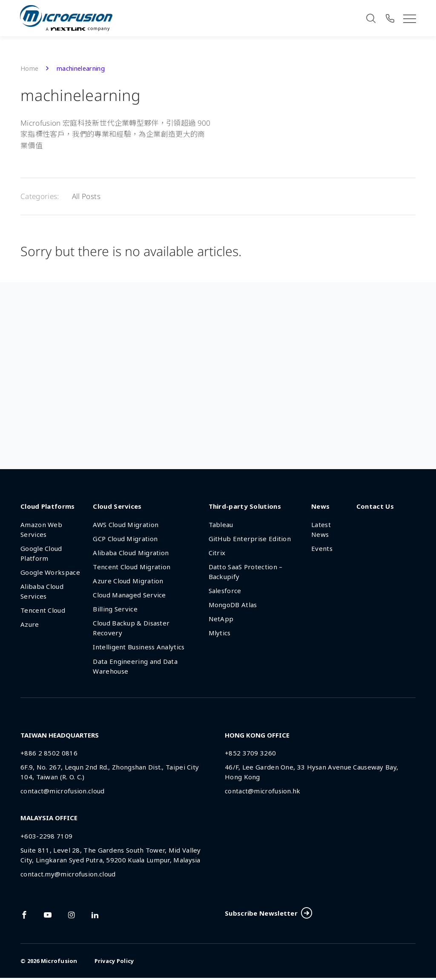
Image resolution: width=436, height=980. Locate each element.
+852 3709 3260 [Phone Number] (250, 753)
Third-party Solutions (245, 507)
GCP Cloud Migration (125, 539)
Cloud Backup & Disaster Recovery (131, 628)
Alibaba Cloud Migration (131, 553)
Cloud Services (117, 507)
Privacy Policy (114, 963)
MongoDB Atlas (233, 605)
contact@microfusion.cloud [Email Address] (63, 792)
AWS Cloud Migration (126, 525)
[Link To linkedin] (95, 915)
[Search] (371, 18)
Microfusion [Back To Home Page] (59, 963)
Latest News (321, 530)
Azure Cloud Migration (128, 581)
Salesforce (225, 591)
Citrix (217, 553)
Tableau (221, 525)
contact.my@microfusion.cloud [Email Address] (68, 874)
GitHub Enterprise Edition (250, 539)
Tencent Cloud (43, 611)
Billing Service (115, 609)
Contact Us (375, 507)
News (320, 507)
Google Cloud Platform (41, 554)
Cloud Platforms (48, 507)
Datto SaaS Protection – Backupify (246, 572)
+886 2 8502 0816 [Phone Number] (49, 753)
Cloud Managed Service (129, 595)
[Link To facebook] (24, 915)
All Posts (86, 197)
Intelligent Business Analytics (139, 648)
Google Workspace (50, 573)
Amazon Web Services (41, 530)
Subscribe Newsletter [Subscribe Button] (268, 915)
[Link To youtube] (48, 915)
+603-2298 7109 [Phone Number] (46, 836)
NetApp (221, 619)
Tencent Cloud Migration (132, 567)
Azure (30, 625)
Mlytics (220, 634)
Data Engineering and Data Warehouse (135, 667)
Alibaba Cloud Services (42, 592)
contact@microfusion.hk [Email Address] (263, 792)
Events (322, 549)
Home (29, 69)
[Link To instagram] (72, 915)
